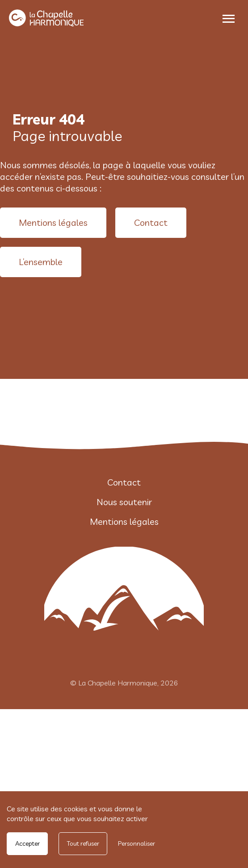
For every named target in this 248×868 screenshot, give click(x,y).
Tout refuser (83, 843)
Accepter (27, 843)
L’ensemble (41, 262)
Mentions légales (53, 222)
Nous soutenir (124, 502)
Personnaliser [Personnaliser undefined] (137, 843)
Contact (151, 222)
